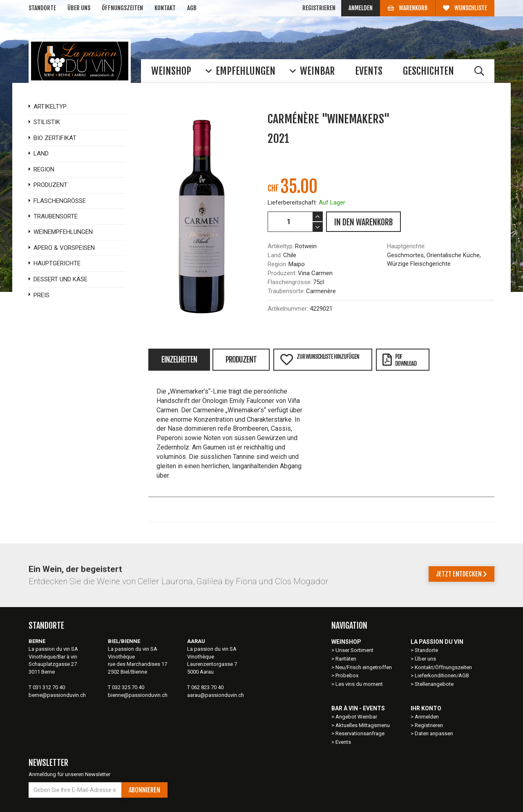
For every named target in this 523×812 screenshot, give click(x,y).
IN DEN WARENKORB (363, 222)
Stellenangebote (434, 684)
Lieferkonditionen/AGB (442, 675)
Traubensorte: (286, 291)
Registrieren (319, 8)
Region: (277, 264)
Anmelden (361, 8)
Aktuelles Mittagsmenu (363, 725)
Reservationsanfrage (360, 733)
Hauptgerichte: (406, 246)
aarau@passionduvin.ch (216, 695)
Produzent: (282, 273)
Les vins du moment (359, 684)
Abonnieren (144, 790)
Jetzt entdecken (462, 574)
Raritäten (346, 659)
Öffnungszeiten (122, 8)
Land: (275, 255)
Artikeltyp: (281, 246)
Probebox (347, 675)
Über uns (79, 8)
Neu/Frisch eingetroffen (364, 667)
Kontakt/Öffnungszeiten (443, 667)
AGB (192, 8)
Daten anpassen (434, 733)
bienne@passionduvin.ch (138, 695)
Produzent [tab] (241, 360)
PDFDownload (399, 360)
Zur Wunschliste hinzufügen (320, 359)
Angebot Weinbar (356, 717)
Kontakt (165, 8)
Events (343, 742)
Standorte (42, 8)
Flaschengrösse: (290, 282)
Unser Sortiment (355, 650)
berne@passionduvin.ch (57, 695)
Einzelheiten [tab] (179, 360)
